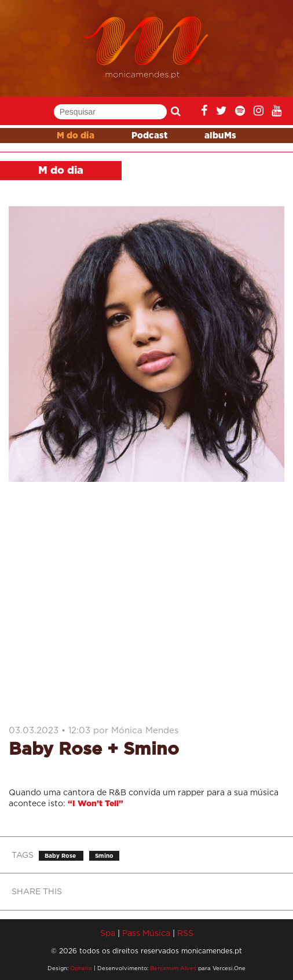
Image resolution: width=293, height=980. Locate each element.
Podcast (149, 136)
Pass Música (146, 933)
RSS (185, 933)
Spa (108, 933)
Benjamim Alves (173, 968)
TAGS (23, 855)
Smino (104, 856)
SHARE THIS (37, 891)
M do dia (76, 136)
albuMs (220, 136)
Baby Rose (61, 856)
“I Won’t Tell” (96, 804)
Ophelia (81, 968)
